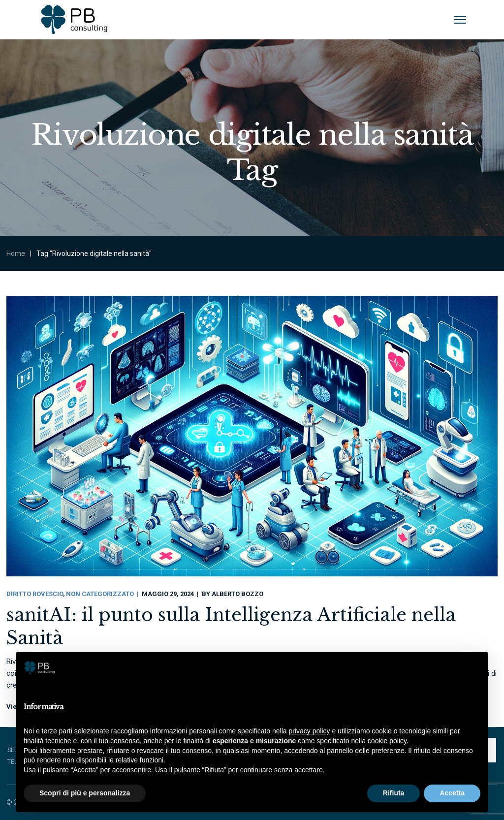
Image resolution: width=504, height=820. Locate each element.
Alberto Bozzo (237, 594)
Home (16, 253)
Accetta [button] (452, 793)
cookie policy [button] (387, 741)
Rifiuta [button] (394, 793)
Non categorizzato (100, 594)
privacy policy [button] (310, 731)
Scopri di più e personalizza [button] (85, 793)
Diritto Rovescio (35, 594)
